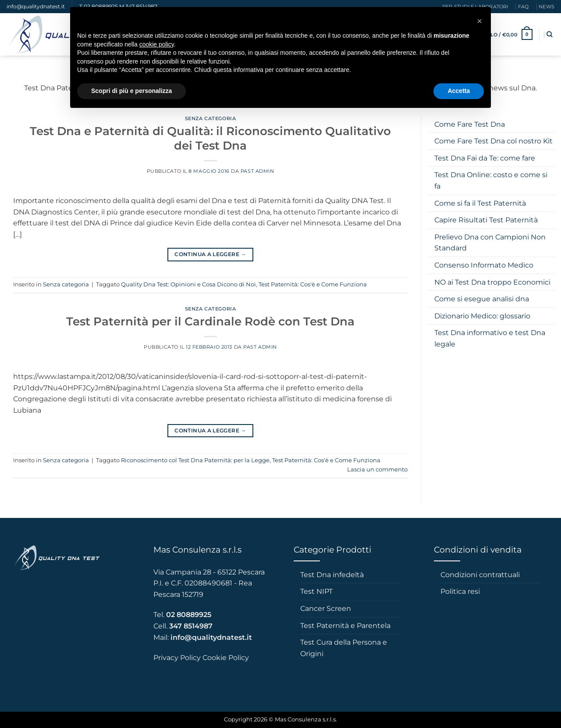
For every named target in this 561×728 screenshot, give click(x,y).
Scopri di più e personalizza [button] (131, 91)
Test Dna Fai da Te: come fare (485, 158)
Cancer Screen (326, 608)
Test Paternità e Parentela (345, 626)
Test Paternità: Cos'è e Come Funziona (313, 284)
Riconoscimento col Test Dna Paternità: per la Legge (195, 460)
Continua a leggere (210, 254)
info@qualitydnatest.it (36, 6)
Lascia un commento (377, 469)
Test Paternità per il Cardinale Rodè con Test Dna (210, 321)
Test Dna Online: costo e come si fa (491, 180)
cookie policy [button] (157, 44)
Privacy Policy (177, 658)
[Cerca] (549, 34)
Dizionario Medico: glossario (482, 316)
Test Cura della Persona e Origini (344, 648)
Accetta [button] (459, 91)
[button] (479, 21)
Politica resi (460, 591)
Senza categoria (210, 118)
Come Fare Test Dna (470, 124)
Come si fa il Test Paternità (480, 203)
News (547, 7)
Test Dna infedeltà (332, 575)
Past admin (257, 171)
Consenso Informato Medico (484, 265)
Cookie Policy (226, 658)
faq (524, 7)
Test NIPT (316, 591)
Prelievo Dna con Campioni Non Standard (490, 243)
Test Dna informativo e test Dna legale (490, 338)
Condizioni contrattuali (480, 575)
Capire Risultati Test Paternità (486, 220)
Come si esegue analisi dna (482, 299)
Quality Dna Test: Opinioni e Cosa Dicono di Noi (188, 284)
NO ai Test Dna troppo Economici (492, 282)
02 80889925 (189, 615)
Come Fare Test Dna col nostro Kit (494, 141)
